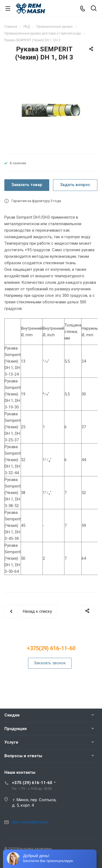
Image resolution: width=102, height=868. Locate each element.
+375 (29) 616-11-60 (32, 783)
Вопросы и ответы (23, 756)
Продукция (16, 729)
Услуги (11, 742)
